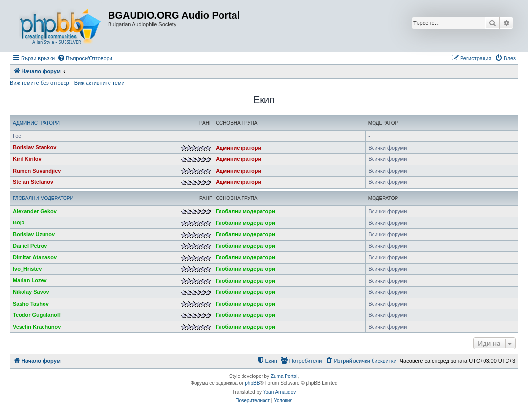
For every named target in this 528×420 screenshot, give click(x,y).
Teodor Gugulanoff (37, 315)
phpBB (252, 383)
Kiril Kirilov (27, 159)
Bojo (19, 222)
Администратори (36, 123)
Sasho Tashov (31, 304)
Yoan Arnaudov (279, 392)
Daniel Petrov (30, 246)
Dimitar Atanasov (35, 257)
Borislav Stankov (34, 147)
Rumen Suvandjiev (37, 171)
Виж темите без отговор (40, 83)
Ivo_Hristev (27, 269)
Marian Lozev (30, 280)
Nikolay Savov (31, 292)
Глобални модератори (43, 198)
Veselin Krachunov (37, 327)
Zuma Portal (284, 376)
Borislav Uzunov (34, 234)
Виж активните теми (99, 83)
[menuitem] (85, 58)
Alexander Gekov (35, 211)
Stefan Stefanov (33, 182)
